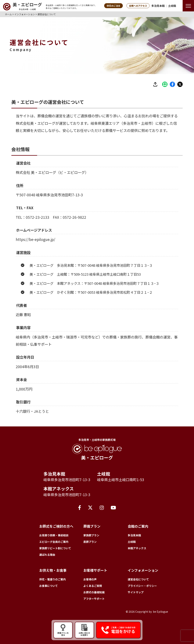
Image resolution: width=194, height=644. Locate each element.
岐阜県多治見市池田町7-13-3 (59, 204)
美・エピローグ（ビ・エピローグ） (60, 172)
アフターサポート (94, 599)
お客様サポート (95, 570)
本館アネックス (59, 489)
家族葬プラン (91, 535)
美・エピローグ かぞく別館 (52, 301)
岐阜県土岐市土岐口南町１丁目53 (115, 283)
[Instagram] (102, 507)
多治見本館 (158, 6)
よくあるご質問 (93, 586)
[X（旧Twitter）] (90, 507)
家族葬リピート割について (55, 548)
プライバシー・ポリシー (142, 586)
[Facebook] (80, 507)
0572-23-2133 (38, 226)
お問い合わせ (84, 630)
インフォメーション (143, 570)
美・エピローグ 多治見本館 (52, 274)
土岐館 (172, 6)
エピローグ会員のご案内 (54, 542)
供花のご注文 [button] (113, 6)
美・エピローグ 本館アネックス (55, 292)
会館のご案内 (138, 526)
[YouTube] (113, 507)
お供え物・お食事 (53, 570)
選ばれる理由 (47, 555)
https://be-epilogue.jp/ (36, 249)
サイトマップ (136, 592)
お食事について (48, 586)
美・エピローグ (43, 123)
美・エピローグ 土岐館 (48, 283)
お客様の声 (90, 579)
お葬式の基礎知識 (94, 592)
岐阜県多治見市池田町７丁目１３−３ (124, 274)
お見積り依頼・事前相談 (54, 535)
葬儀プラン (92, 526)
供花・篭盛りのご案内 (52, 579)
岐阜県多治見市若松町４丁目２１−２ (124, 301)
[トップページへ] (22, 7)
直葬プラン (90, 542)
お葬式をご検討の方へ (56, 526)
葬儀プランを (63, 630)
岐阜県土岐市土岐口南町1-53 (121, 480)
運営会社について (138, 579)
